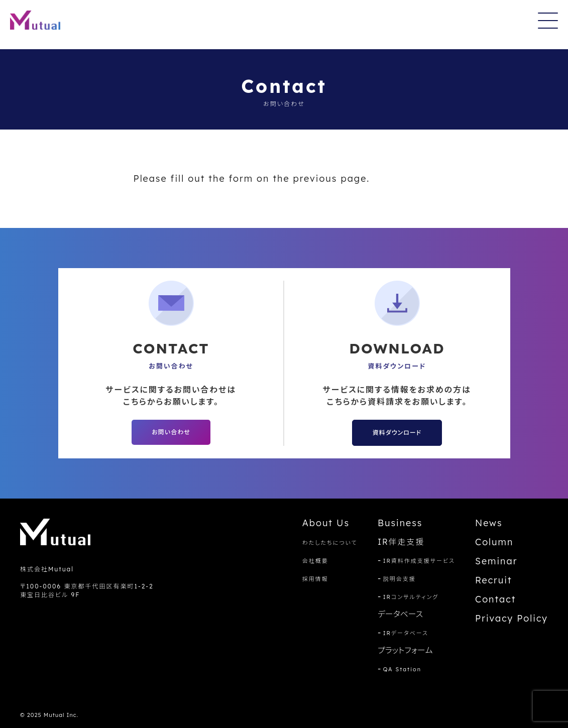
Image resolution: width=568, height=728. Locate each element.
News (489, 523)
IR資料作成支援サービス (419, 561)
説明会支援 (400, 579)
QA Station (402, 669)
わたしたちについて (330, 543)
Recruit (494, 580)
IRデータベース (406, 633)
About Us (326, 523)
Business (400, 523)
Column (494, 542)
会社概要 (315, 561)
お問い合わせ (171, 432)
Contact (495, 599)
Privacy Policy (512, 618)
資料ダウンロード (397, 433)
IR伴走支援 (401, 542)
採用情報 (315, 579)
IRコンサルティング (411, 597)
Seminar (496, 561)
